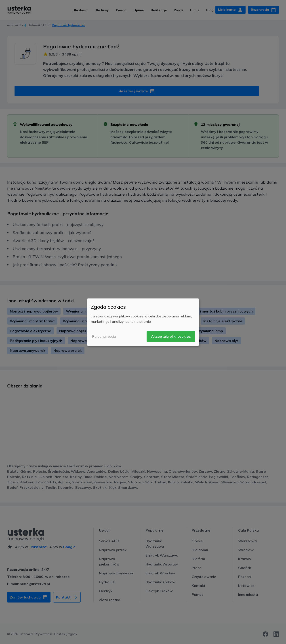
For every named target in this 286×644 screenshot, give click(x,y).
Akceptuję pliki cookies (171, 336)
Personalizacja (104, 336)
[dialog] (143, 322)
